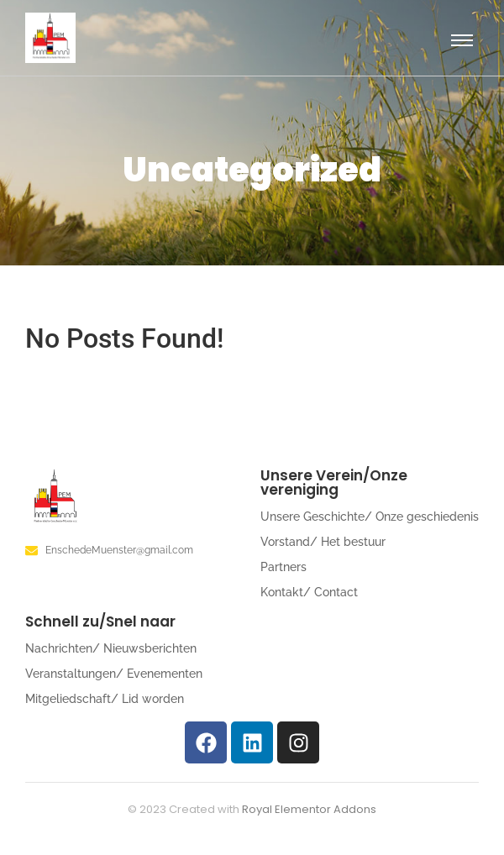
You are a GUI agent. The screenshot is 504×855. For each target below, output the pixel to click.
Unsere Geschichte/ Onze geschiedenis (370, 517)
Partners (283, 567)
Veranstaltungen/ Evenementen (114, 674)
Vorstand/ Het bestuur (323, 542)
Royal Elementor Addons (309, 809)
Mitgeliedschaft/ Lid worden (105, 699)
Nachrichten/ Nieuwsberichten (111, 648)
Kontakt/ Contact (309, 592)
